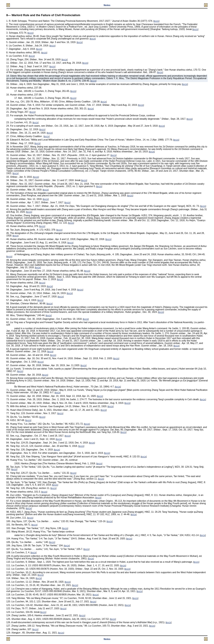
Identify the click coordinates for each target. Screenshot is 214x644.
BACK (156, 21)
